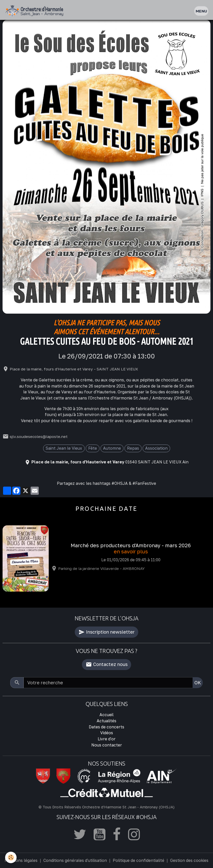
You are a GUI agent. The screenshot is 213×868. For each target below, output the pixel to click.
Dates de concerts (107, 727)
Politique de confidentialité (139, 860)
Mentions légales (21, 860)
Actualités (107, 721)
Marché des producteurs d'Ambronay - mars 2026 (131, 545)
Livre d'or (107, 739)
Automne (112, 448)
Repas (133, 448)
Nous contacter (107, 745)
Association (156, 448)
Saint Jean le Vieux (64, 448)
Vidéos (107, 733)
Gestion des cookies (189, 860)
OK (198, 683)
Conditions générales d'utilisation (75, 860)
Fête (93, 448)
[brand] (35, 11)
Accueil (107, 715)
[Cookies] (11, 857)
